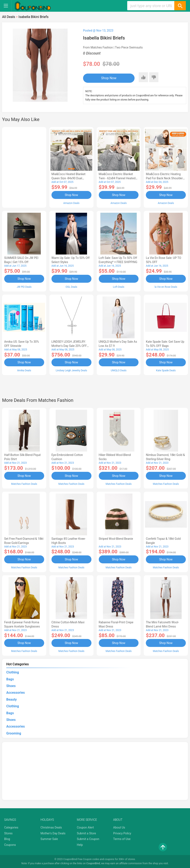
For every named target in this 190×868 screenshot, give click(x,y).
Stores (8, 833)
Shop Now (109, 78)
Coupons (10, 845)
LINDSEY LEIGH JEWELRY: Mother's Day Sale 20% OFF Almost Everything (69, 346)
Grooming (14, 733)
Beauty (12, 699)
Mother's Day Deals (53, 833)
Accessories (15, 693)
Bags (10, 679)
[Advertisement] (24, 167)
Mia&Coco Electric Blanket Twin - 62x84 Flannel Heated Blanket (117, 178)
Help (80, 845)
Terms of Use (122, 839)
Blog (7, 839)
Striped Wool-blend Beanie (116, 539)
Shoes (11, 686)
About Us (119, 827)
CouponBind (93, 863)
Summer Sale (49, 839)
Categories (11, 827)
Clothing (13, 672)
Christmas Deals (51, 827)
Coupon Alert (85, 827)
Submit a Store (86, 833)
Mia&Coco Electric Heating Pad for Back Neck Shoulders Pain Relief (165, 178)
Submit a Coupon (88, 839)
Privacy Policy (122, 833)
